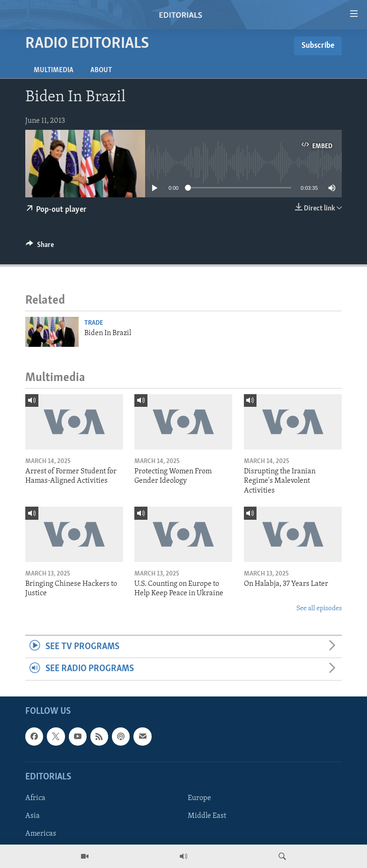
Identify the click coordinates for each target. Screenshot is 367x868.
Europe (199, 798)
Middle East (207, 816)
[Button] (40, 247)
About (101, 70)
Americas (41, 834)
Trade (94, 323)
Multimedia (54, 70)
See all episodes (319, 609)
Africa (35, 798)
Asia (33, 816)
